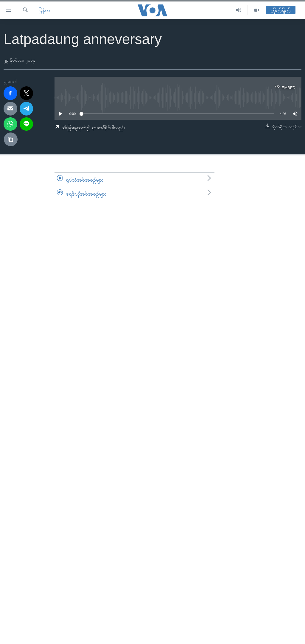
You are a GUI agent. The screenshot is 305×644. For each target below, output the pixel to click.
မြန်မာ (44, 10)
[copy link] (11, 139)
